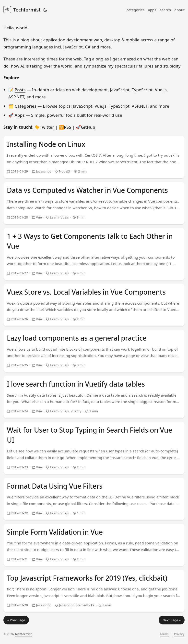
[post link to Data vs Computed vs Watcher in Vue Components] (94, 203)
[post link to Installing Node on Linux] (94, 157)
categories (136, 10)
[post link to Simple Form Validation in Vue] (94, 545)
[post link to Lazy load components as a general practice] (94, 351)
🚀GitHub (85, 127)
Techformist (22, 9)
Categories (26, 106)
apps (152, 10)
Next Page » (172, 620)
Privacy (179, 634)
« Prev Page (16, 620)
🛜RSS (65, 127)
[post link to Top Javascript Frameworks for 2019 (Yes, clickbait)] (94, 591)
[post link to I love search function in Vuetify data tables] (94, 397)
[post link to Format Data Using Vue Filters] (94, 499)
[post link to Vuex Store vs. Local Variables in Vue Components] (94, 305)
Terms (164, 634)
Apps (20, 115)
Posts (20, 90)
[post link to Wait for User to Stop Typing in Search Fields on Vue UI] (94, 448)
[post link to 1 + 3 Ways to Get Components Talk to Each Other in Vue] (94, 254)
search (165, 10)
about (180, 10)
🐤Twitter (44, 127)
